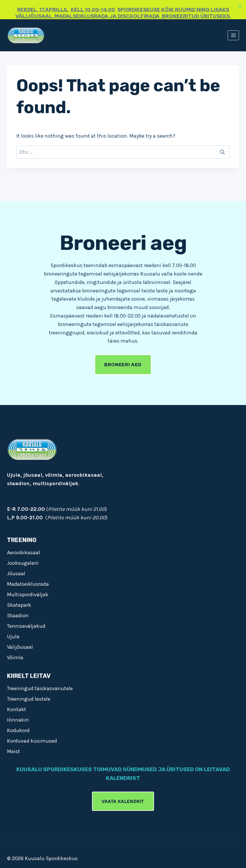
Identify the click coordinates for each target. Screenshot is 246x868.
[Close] (240, 6)
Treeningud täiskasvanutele (40, 688)
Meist (14, 751)
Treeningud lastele (29, 699)
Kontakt (17, 709)
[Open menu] (233, 35)
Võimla (15, 657)
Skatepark (19, 605)
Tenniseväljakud (26, 626)
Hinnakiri (18, 720)
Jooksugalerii (23, 563)
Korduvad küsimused (32, 741)
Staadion (18, 615)
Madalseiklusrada (28, 584)
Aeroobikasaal (24, 552)
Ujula (13, 636)
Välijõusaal (20, 647)
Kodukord (18, 730)
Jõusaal (16, 573)
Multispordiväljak (28, 594)
